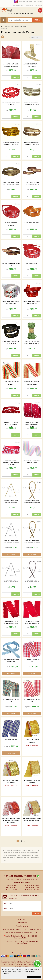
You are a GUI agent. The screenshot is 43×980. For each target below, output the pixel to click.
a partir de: (8, 548)
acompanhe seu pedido (32, 885)
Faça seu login (19, 5)
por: (8, 70)
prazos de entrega (12, 889)
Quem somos (22, 922)
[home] (6, 10)
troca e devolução (12, 887)
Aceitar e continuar (34, 977)
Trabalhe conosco (22, 926)
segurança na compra (32, 887)
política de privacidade (32, 889)
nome (6, 903)
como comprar (12, 885)
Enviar (36, 913)
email (5, 909)
